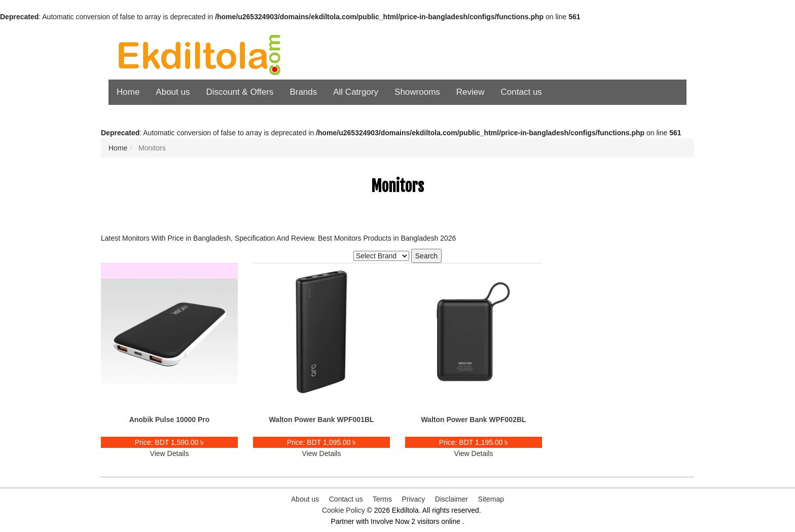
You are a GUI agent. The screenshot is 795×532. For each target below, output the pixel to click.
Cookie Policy (344, 510)
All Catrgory (356, 92)
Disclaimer (451, 499)
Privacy (413, 499)
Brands (303, 92)
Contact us (521, 92)
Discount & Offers (240, 92)
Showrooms (417, 92)
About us (173, 92)
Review (471, 92)
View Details (170, 453)
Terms (382, 499)
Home (128, 92)
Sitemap (491, 499)
